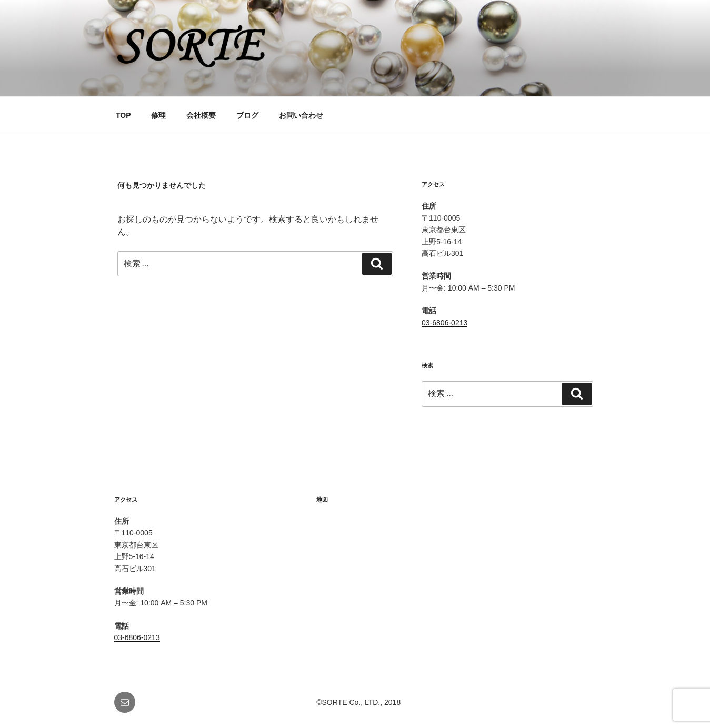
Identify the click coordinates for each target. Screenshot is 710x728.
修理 (158, 115)
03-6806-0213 (444, 323)
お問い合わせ (301, 115)
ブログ (247, 115)
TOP (123, 115)
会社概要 (201, 115)
